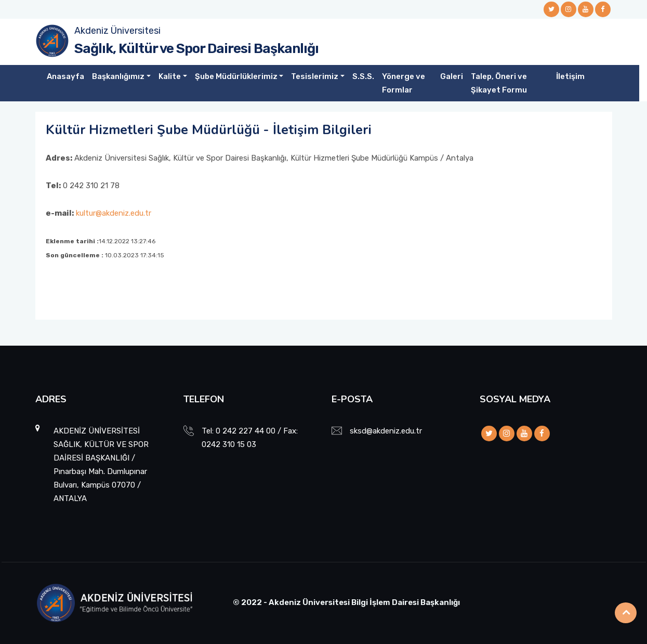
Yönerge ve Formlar (404, 83)
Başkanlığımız (118, 76)
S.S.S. (363, 76)
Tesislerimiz (315, 76)
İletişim (570, 76)
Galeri (452, 76)
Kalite (170, 76)
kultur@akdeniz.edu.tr (114, 213)
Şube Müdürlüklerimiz (236, 76)
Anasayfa (65, 76)
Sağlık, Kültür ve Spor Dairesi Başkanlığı (196, 49)
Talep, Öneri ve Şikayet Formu (499, 83)
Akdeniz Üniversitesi (117, 31)
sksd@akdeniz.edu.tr (386, 431)
